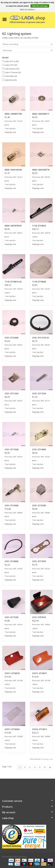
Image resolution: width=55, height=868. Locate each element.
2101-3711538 (11, 449)
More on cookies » (28, 10)
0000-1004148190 (13, 170)
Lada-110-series (13, 72)
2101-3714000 (39, 449)
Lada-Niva (11, 80)
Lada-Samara (12, 69)
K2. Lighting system (29, 38)
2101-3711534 (39, 393)
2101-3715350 (39, 505)
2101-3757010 (39, 617)
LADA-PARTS (14, 38)
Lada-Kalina (11, 76)
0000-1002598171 (41, 114)
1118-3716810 (39, 226)
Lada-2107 (11, 65)
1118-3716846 (39, 282)
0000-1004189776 (41, 170)
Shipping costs (10, 132)
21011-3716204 (12, 729)
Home (5, 38)
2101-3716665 (11, 561)
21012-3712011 (40, 729)
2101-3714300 (11, 505)
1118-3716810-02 (13, 282)
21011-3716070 (12, 673)
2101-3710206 (11, 338)
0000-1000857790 (13, 114)
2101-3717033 (39, 561)
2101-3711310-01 (41, 338)
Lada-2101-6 (12, 61)
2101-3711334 (11, 393)
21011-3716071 (40, 673)
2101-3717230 (11, 617)
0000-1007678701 (13, 226)
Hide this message (40, 6)
